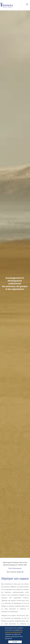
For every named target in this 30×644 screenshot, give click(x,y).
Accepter (15, 642)
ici (23, 572)
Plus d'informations (15, 568)
